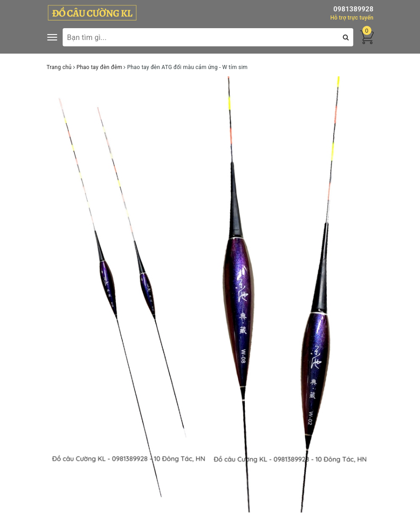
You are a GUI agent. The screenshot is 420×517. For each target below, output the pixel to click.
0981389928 (353, 9)
